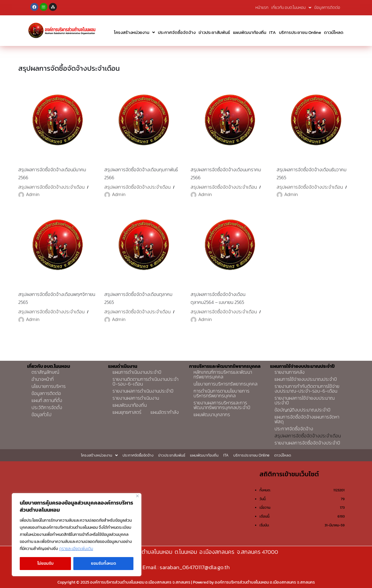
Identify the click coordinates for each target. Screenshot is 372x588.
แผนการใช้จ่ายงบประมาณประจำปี (306, 379)
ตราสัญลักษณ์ (45, 372)
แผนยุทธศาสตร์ (127, 412)
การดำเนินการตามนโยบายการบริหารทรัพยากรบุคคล (221, 393)
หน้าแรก (262, 8)
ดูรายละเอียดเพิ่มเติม (76, 549)
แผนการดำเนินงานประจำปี (137, 372)
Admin (33, 194)
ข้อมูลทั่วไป (42, 414)
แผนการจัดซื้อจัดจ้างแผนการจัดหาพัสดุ (307, 419)
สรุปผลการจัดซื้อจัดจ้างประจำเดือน (51, 187)
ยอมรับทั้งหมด (104, 563)
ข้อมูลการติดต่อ (327, 8)
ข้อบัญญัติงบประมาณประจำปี (302, 410)
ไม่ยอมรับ (46, 563)
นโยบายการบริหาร (49, 386)
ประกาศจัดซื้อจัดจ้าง (177, 32)
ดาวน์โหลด (334, 32)
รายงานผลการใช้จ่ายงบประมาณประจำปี (305, 400)
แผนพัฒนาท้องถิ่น (250, 32)
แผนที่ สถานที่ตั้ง (47, 400)
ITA (273, 32)
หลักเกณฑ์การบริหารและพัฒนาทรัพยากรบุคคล (223, 374)
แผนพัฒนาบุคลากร (212, 414)
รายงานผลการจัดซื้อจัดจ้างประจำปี (307, 443)
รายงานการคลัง (290, 372)
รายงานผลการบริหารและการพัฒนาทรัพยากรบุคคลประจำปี (222, 405)
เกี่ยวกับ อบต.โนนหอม (291, 8)
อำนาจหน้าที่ (43, 379)
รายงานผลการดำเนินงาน (136, 398)
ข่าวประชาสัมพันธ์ (214, 32)
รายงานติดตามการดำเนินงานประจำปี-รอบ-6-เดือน (146, 381)
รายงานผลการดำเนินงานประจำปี (143, 391)
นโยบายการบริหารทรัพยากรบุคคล (225, 384)
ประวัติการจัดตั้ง (47, 407)
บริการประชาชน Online (300, 32)
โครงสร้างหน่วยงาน (134, 32)
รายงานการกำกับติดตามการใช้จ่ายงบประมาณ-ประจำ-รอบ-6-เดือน (307, 388)
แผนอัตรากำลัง (165, 412)
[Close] (137, 496)
